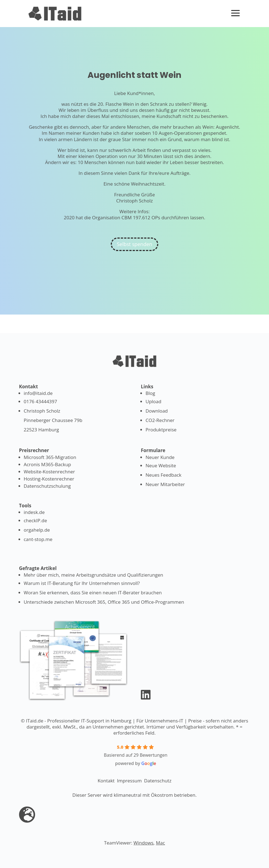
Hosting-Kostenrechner (49, 479)
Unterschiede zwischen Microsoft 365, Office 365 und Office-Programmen (104, 602)
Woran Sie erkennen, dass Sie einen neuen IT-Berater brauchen (93, 593)
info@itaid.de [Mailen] (38, 393)
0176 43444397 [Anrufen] (40, 401)
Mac (160, 843)
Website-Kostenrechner (49, 472)
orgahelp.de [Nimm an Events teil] (37, 530)
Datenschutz (158, 781)
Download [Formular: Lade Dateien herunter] (157, 411)
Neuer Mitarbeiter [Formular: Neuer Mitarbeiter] (165, 484)
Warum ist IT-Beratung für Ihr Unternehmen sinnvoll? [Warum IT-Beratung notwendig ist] (82, 583)
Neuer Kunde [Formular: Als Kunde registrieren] (160, 457)
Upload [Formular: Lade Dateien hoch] (153, 401)
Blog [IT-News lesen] (150, 393)
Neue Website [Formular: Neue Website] (161, 465)
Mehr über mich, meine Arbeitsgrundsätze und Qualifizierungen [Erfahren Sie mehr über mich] (93, 575)
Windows (143, 843)
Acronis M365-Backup (48, 464)
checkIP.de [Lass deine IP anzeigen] (35, 520)
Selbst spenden (134, 244)
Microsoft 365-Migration (50, 457)
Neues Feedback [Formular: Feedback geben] (163, 475)
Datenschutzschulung (47, 486)
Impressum (129, 781)
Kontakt (106, 781)
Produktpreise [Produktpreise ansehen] (161, 430)
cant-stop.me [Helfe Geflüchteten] (38, 539)
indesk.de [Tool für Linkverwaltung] (34, 512)
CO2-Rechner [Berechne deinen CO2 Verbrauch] (160, 420)
